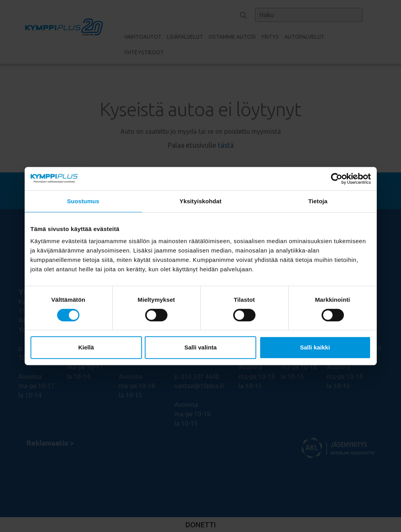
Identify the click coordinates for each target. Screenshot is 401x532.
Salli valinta (200, 347)
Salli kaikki (315, 347)
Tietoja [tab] (318, 201)
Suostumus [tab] (83, 201)
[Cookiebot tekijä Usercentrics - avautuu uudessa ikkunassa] (337, 179)
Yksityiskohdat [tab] (200, 201)
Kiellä (86, 347)
